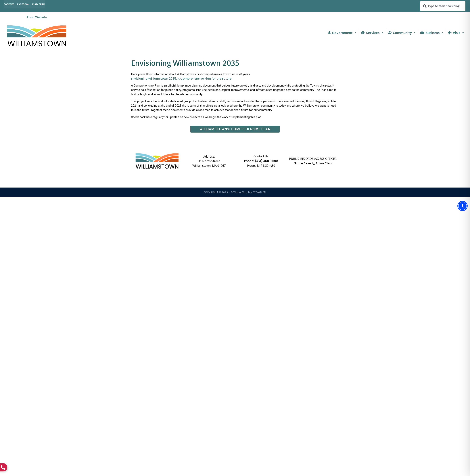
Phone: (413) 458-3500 (261, 161)
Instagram (39, 4)
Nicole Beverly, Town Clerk (313, 163)
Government (345, 33)
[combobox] (443, 6)
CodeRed (9, 4)
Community (404, 33)
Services (375, 33)
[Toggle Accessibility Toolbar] (463, 206)
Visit (459, 33)
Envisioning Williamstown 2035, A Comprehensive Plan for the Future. (182, 79)
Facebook (23, 4)
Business (435, 33)
